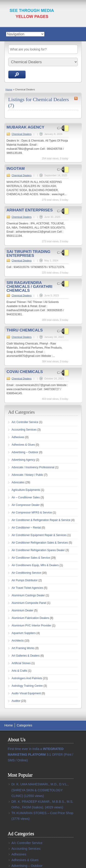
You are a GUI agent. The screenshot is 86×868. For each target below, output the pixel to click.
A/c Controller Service (25, 422)
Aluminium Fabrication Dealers (30, 618)
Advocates (18, 482)
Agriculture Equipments (26, 490)
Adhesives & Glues (23, 445)
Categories (25, 725)
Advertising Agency (23, 460)
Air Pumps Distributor (25, 580)
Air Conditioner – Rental (26, 528)
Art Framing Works (23, 648)
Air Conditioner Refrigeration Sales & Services (40, 543)
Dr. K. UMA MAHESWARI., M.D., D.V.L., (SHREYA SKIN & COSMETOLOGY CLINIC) (40, 790)
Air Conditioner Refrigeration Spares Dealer (38, 550)
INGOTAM (16, 169)
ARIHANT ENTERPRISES (30, 210)
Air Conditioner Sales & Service (31, 558)
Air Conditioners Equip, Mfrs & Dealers (35, 565)
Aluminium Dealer (23, 610)
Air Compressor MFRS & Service (32, 513)
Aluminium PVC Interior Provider (32, 626)
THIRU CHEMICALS (25, 330)
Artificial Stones (21, 663)
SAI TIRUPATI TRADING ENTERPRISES (29, 254)
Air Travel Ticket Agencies (27, 588)
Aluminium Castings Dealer (28, 595)
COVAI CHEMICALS (25, 372)
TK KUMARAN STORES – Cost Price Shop (42, 813)
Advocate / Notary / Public (28, 475)
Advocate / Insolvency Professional (33, 467)
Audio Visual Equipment (26, 693)
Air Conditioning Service (26, 573)
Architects (18, 641)
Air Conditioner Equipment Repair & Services (39, 535)
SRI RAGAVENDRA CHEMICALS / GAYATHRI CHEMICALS (30, 287)
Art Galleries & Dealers (26, 656)
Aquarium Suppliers (24, 633)
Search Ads (17, 75)
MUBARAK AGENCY (26, 127)
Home (9, 89)
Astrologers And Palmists (27, 678)
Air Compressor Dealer (26, 505)
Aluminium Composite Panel (29, 603)
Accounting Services (24, 430)
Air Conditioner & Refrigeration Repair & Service (41, 520)
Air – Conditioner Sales (26, 497)
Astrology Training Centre (27, 686)
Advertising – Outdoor (25, 452)
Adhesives (18, 437)
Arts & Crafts (19, 671)
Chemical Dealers (22, 134)
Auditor (16, 701)
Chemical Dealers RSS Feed (76, 98)
